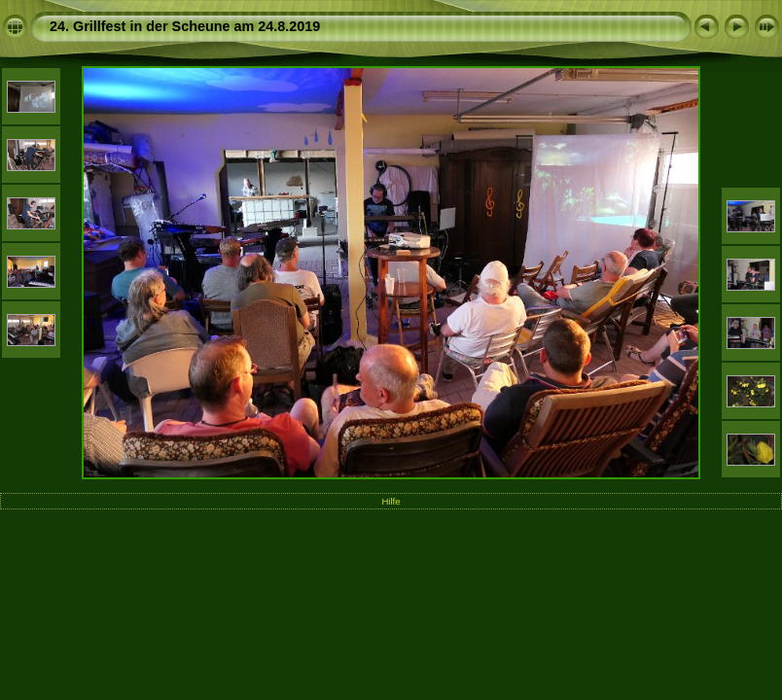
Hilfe (391, 501)
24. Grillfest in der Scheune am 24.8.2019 (185, 26)
